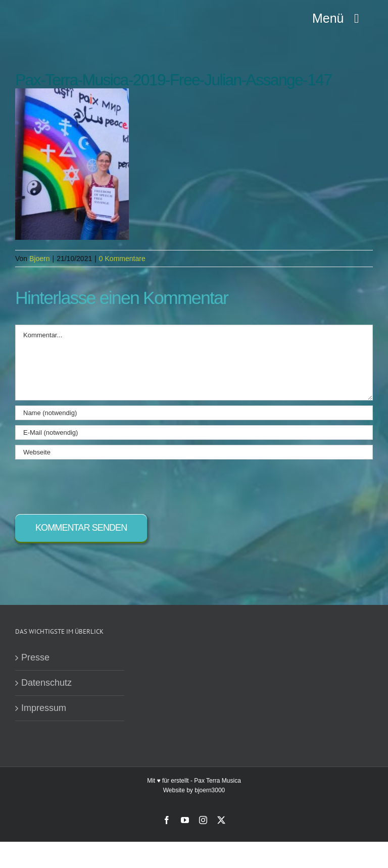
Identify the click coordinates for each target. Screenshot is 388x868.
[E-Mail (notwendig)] (194, 432)
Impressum (44, 708)
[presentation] (92, 484)
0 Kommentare (122, 259)
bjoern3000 (210, 790)
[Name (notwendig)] (194, 413)
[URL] (194, 452)
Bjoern (39, 259)
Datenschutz (46, 683)
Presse (35, 657)
